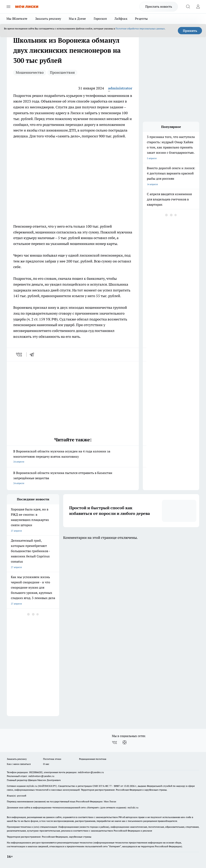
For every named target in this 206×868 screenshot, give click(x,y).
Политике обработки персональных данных (140, 29)
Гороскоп (100, 19)
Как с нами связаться (19, 764)
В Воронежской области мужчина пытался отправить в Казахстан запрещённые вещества (73, 478)
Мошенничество (30, 72)
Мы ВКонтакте (17, 19)
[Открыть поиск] (188, 7)
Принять (190, 31)
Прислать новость (159, 6)
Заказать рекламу (48, 19)
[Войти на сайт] (198, 7)
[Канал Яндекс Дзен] (125, 743)
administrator (120, 88)
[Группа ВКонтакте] (114, 743)
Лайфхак (121, 19)
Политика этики (52, 759)
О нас (46, 764)
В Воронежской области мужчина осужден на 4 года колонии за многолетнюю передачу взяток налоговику (73, 457)
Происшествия (62, 72)
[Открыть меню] (8, 7)
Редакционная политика (93, 759)
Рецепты (141, 19)
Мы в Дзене (77, 19)
